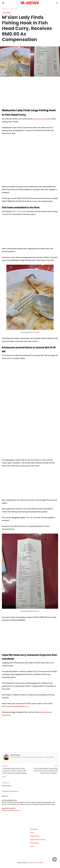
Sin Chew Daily (20, 211)
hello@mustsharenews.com (11, 810)
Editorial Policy (35, 836)
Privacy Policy (35, 843)
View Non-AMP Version (36, 863)
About (32, 833)
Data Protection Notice (38, 840)
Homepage (5, 9)
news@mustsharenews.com (16, 706)
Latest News (14, 9)
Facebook (37, 332)
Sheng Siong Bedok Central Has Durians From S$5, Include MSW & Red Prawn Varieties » (46, 771)
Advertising (34, 829)
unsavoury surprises (42, 119)
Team (32, 846)
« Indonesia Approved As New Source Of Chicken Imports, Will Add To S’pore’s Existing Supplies (15, 771)
